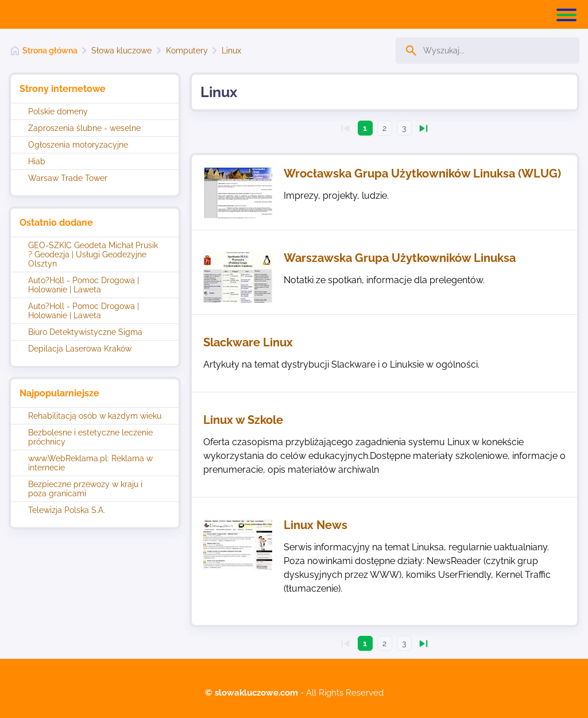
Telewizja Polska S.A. (67, 510)
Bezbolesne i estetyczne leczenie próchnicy (90, 437)
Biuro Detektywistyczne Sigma (85, 332)
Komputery (187, 51)
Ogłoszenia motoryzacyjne (78, 145)
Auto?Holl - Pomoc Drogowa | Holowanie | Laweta (84, 285)
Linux (231, 51)
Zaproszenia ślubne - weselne (84, 128)
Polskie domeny (58, 111)
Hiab (37, 161)
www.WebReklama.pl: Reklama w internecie (90, 463)
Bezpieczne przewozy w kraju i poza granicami (85, 489)
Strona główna (50, 51)
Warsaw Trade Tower (68, 178)
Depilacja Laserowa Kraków (80, 349)
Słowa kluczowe (121, 51)
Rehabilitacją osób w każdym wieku (95, 416)
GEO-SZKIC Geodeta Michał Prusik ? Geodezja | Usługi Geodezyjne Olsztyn (93, 254)
